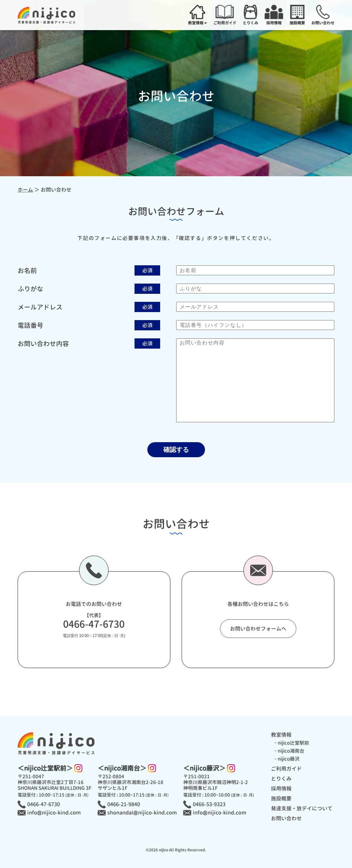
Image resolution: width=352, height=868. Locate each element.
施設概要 (281, 798)
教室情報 (281, 735)
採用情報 (281, 789)
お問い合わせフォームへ (258, 629)
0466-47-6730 (94, 624)
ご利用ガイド (286, 769)
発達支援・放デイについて (302, 808)
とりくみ (281, 779)
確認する (176, 450)
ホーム (25, 190)
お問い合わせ (286, 818)
